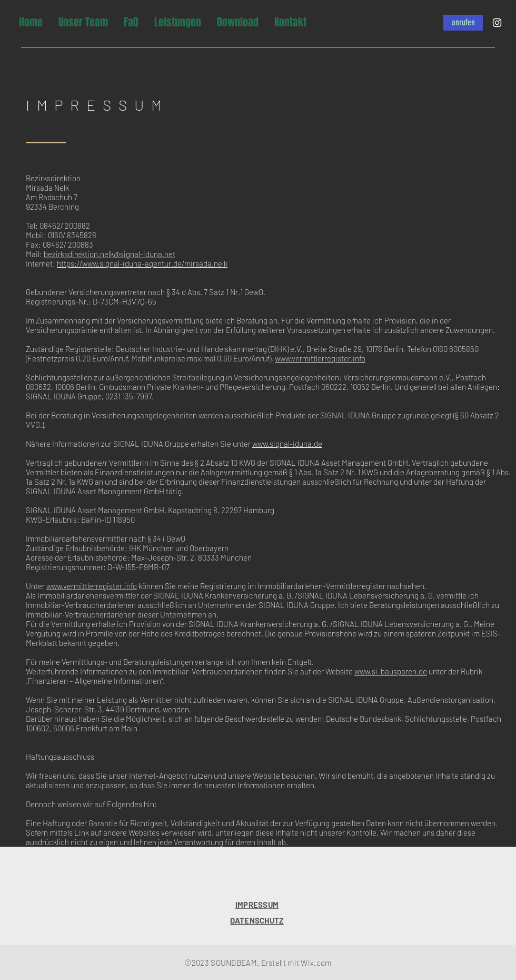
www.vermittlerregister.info (320, 358)
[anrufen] (463, 23)
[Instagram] (497, 23)
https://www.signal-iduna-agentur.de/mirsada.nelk (142, 263)
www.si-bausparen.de (391, 671)
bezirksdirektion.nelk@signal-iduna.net (110, 254)
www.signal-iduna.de (287, 444)
